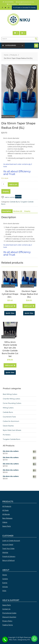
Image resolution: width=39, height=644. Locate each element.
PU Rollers (7, 435)
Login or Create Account (11, 541)
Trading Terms (8, 625)
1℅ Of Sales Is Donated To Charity (24, 8)
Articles (5, 587)
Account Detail (8, 545)
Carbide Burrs (15, 202)
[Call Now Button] (5, 640)
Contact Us (6, 609)
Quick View (10, 313)
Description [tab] (7, 211)
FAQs (4, 591)
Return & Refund (8, 560)
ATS (28, 640)
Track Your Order (8, 549)
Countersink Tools (9, 417)
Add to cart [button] (9, 306)
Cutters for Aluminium (11, 421)
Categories (9, 45)
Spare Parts (7, 526)
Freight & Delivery (9, 557)
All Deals (6, 510)
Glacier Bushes (8, 426)
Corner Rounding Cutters (12, 403)
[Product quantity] (4, 184)
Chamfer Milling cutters (11, 399)
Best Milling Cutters (10, 394)
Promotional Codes (9, 613)
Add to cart (13, 184)
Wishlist (5, 553)
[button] (36, 46)
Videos (5, 522)
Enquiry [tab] (27, 211)
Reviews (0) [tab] (18, 211)
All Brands (6, 514)
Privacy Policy (7, 621)
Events (5, 583)
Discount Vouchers (9, 617)
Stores (5, 575)
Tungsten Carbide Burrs (12, 439)
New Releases (7, 518)
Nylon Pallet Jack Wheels (12, 430)
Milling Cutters (8, 408)
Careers (5, 579)
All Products (7, 506)
